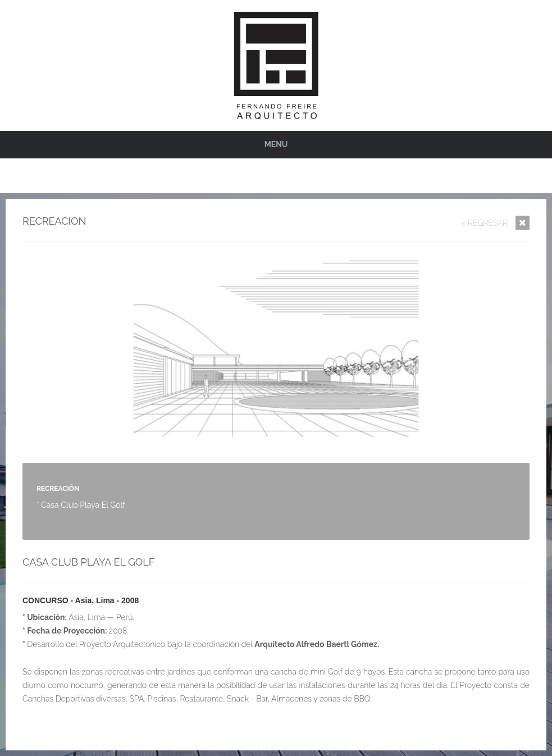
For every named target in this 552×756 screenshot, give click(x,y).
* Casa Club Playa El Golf (81, 505)
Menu (276, 144)
